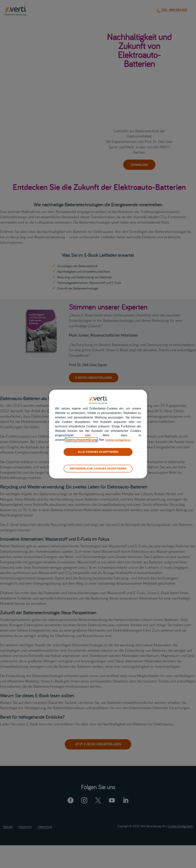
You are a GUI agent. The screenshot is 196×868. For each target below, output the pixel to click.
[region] (98, 434)
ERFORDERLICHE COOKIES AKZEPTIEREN (98, 468)
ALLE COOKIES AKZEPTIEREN (98, 452)
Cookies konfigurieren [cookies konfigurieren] (121, 440)
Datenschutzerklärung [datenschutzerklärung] (82, 440)
